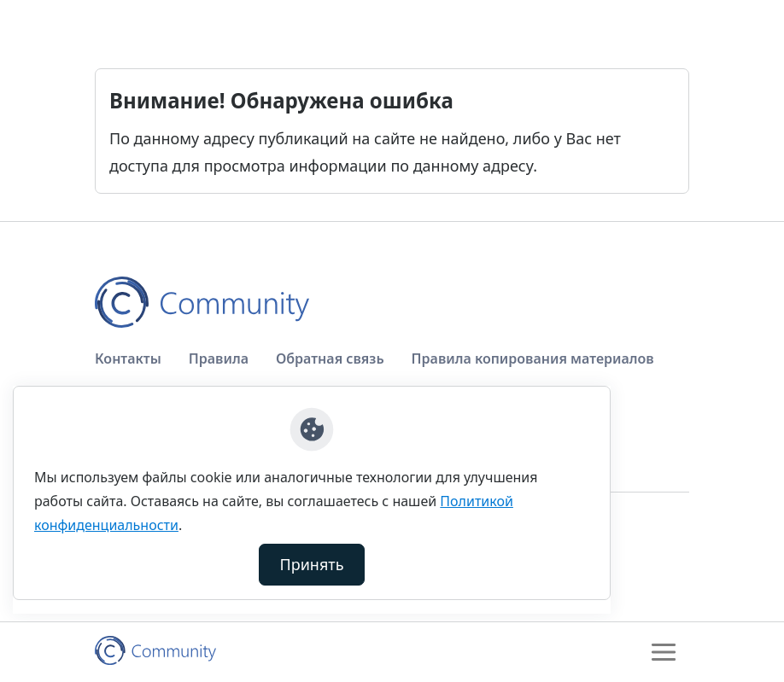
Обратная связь (330, 358)
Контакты (128, 358)
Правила (219, 358)
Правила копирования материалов (533, 358)
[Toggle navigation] (664, 652)
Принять (312, 564)
